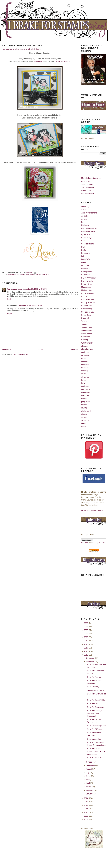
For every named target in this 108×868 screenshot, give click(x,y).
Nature (84, 296)
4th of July (85, 207)
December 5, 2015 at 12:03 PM (30, 306)
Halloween (85, 275)
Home (40, 349)
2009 (86, 816)
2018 (86, 644)
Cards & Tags (87, 238)
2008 (86, 819)
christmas (21, 275)
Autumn (84, 219)
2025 (86, 623)
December (90, 658)
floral (83, 383)
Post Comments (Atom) (22, 354)
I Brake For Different (94, 729)
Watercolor (86, 337)
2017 (86, 648)
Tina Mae (45, 275)
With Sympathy (87, 343)
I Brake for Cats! (92, 704)
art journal (85, 355)
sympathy (85, 420)
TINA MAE (38, 62)
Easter (84, 250)
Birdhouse (85, 225)
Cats (83, 241)
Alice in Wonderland (89, 213)
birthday (12, 275)
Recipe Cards (87, 306)
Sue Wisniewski (87, 194)
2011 (86, 809)
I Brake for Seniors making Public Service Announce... (95, 751)
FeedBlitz (103, 543)
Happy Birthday (87, 281)
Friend (84, 262)
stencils (84, 414)
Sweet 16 (85, 318)
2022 (86, 634)
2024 (86, 627)
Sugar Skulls (86, 315)
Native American (88, 293)
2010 (86, 812)
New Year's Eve (87, 300)
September (91, 765)
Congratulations (87, 244)
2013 (86, 802)
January (90, 794)
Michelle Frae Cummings (91, 178)
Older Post (74, 349)
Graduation (86, 269)
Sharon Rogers (87, 184)
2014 (86, 798)
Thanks (84, 324)
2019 (86, 641)
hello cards (86, 389)
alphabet (85, 346)
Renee (33, 275)
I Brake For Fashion (94, 677)
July (88, 773)
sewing (84, 408)
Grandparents (87, 272)
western (84, 426)
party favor (85, 402)
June (88, 776)
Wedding (85, 340)
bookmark (85, 365)
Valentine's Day (87, 330)
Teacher (84, 321)
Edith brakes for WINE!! (95, 690)
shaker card (86, 411)
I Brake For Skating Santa (96, 726)
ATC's (84, 210)
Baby (83, 222)
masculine (85, 395)
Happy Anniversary (89, 278)
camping (85, 371)
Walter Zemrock (87, 190)
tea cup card (86, 423)
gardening (85, 386)
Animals (84, 216)
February (90, 790)
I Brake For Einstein (94, 758)
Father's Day (86, 259)
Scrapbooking (87, 309)
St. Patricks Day (88, 312)
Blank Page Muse (88, 231)
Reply (9, 299)
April (88, 783)
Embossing (86, 253)
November (90, 662)
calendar (85, 368)
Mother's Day (86, 290)
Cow (28, 275)
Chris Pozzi (86, 181)
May (88, 780)
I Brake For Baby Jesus (95, 707)
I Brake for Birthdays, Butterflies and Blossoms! (94, 713)
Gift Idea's (85, 266)
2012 (86, 805)
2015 (86, 655)
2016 (86, 651)
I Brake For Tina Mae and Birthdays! (22, 49)
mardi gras (85, 392)
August (89, 769)
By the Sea (86, 235)
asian (83, 358)
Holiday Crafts (87, 284)
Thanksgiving (87, 327)
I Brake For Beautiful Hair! (96, 700)
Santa (38, 275)
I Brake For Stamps (62, 62)
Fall (83, 256)
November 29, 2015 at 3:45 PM (35, 289)
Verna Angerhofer (15, 289)
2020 (86, 637)
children (84, 374)
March (89, 787)
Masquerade (86, 287)
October (90, 762)
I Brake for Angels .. (93, 739)
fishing (84, 380)
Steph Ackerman (88, 187)
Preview (84, 543)
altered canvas (87, 349)
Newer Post (6, 349)
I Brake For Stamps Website (92, 511)
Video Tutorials (87, 334)
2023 (86, 630)
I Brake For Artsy (92, 687)
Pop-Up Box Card (88, 303)
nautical (84, 399)
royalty (84, 405)
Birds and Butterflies (89, 228)
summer (84, 417)
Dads (83, 247)
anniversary (86, 352)
